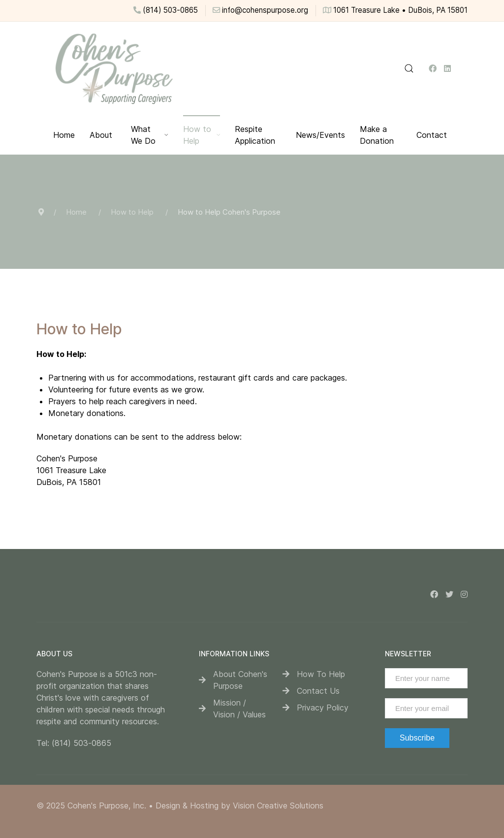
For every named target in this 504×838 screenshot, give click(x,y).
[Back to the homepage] (113, 68)
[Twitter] (449, 594)
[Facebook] (433, 68)
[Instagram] (464, 594)
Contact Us (318, 691)
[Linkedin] (447, 68)
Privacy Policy (323, 708)
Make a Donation (377, 135)
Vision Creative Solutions (278, 806)
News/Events (320, 135)
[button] (409, 68)
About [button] (101, 135)
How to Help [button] (202, 135)
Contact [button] (432, 135)
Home (64, 135)
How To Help (321, 674)
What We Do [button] (150, 135)
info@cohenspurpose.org (260, 10)
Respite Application (255, 135)
